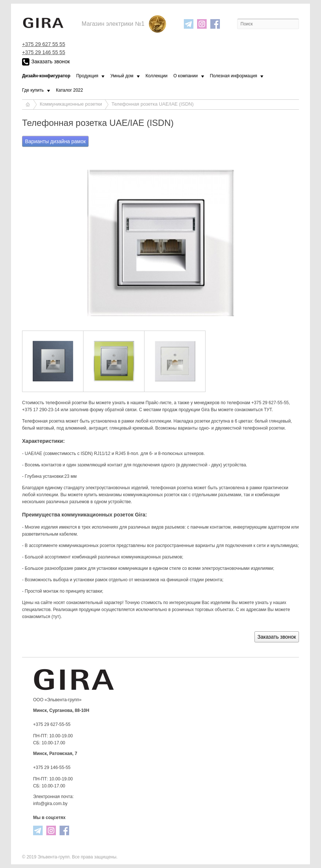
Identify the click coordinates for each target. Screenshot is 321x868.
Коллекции (157, 76)
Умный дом (122, 76)
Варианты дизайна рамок (55, 141)
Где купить (33, 90)
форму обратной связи (113, 410)
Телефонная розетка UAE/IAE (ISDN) (152, 104)
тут (56, 617)
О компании (185, 76)
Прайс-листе (158, 403)
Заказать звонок (46, 62)
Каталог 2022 (69, 90)
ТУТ (268, 410)
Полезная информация (234, 76)
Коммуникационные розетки (71, 104)
